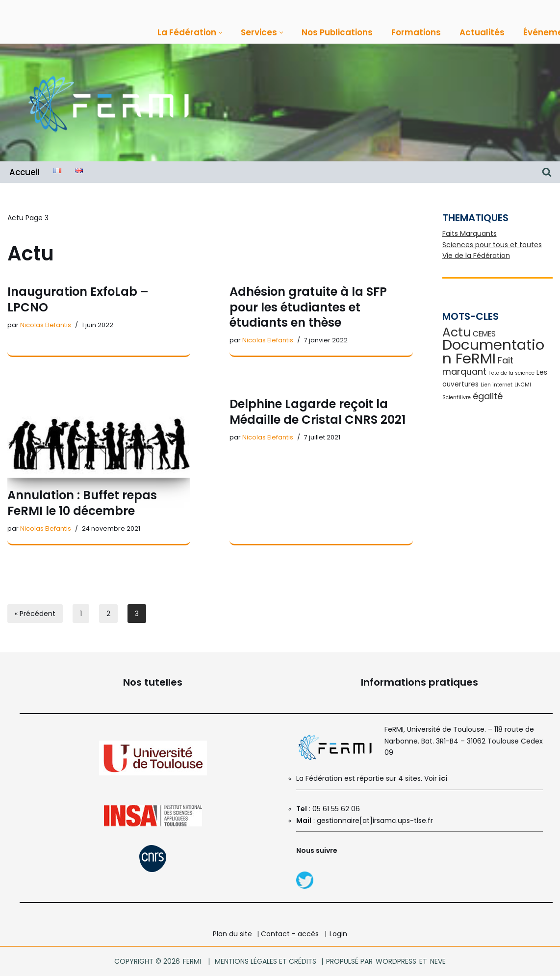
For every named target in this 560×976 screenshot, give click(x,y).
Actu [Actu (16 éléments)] (457, 332)
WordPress (396, 961)
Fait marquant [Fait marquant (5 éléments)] (478, 366)
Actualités (482, 32)
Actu (15, 218)
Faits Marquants (470, 233)
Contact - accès (290, 934)
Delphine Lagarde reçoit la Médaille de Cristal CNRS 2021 (318, 411)
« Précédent (35, 614)
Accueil (25, 172)
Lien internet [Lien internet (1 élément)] (496, 385)
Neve (437, 961)
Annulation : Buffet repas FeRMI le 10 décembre (82, 503)
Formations (416, 32)
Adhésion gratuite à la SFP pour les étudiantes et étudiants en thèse (308, 307)
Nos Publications (337, 32)
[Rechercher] (547, 172)
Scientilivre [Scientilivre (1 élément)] (457, 398)
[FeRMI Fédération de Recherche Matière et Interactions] (108, 103)
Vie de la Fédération (476, 256)
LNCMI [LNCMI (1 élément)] (523, 385)
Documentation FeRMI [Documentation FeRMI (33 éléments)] (493, 351)
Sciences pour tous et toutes (492, 245)
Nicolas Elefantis (46, 325)
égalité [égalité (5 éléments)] (488, 396)
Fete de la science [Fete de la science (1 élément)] (511, 373)
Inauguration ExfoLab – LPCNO (78, 299)
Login (338, 934)
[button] (220, 33)
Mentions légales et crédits (266, 961)
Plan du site (232, 934)
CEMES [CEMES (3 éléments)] (484, 334)
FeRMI (192, 961)
